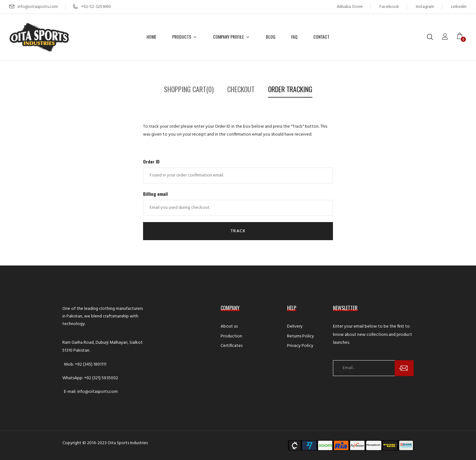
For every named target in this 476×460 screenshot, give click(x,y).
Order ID (151, 161)
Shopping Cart (189, 89)
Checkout (241, 89)
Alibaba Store (350, 7)
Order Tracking (290, 89)
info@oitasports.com (38, 7)
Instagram (425, 7)
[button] (462, 37)
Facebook (389, 7)
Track (238, 231)
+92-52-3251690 (92, 7)
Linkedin (459, 7)
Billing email (155, 194)
